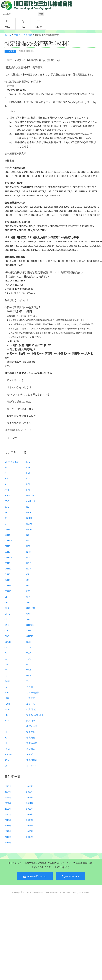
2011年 (30, 803)
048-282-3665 (70, 876)
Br (6, 518)
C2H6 (7, 546)
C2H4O (8, 540)
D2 (6, 659)
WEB (8, 24)
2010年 (30, 809)
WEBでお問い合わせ (35, 876)
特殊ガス (31, 732)
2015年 (8, 842)
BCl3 (7, 507)
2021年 (8, 809)
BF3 (7, 512)
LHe (28, 467)
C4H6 (7, 574)
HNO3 (7, 749)
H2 (6, 687)
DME (7, 664)
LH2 (28, 462)
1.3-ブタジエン (12, 462)
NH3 (28, 552)
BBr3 (7, 501)
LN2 (28, 473)
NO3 (29, 569)
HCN (7, 720)
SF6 (28, 602)
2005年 (30, 837)
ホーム (8, 35)
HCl (6, 715)
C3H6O (8, 557)
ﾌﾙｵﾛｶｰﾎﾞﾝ (31, 766)
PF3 (28, 591)
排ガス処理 (32, 726)
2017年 (8, 831)
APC (7, 478)
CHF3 (7, 614)
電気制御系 (32, 760)
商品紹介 (31, 720)
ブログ (17, 35)
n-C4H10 (31, 501)
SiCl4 (29, 614)
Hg (6, 737)
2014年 (30, 786)
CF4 (7, 602)
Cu (6, 653)
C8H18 (8, 591)
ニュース (31, 704)
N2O (29, 512)
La (6, 766)
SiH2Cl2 (30, 625)
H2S (7, 698)
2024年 (8, 792)
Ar (6, 484)
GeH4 (7, 681)
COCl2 (8, 642)
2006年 (30, 831)
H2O (7, 692)
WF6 (29, 676)
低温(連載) (31, 709)
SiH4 (29, 630)
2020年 (8, 814)
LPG (28, 490)
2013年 (30, 792)
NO (28, 557)
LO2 (28, 484)
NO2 (29, 563)
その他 (30, 687)
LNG (29, 478)
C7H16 (8, 585)
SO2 (28, 642)
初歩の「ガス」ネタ (35, 715)
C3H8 (7, 563)
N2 (28, 507)
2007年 (30, 825)
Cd (6, 597)
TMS (29, 659)
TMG (29, 653)
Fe (6, 676)
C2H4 (7, 535)
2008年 (30, 820)
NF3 (28, 546)
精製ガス (31, 754)
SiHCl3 (30, 636)
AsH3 (7, 495)
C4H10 (8, 569)
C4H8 (7, 580)
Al (5, 473)
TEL (23, 24)
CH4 (7, 608)
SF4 (28, 597)
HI (6, 743)
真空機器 (31, 749)
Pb (28, 585)
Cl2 (6, 619)
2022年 (8, 803)
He (6, 726)
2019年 (8, 820)
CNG (7, 625)
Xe (28, 681)
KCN (7, 760)
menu (39, 24)
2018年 (8, 825)
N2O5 (29, 529)
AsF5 (7, 490)
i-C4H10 (8, 754)
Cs (6, 647)
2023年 (8, 797)
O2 (28, 574)
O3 (28, 580)
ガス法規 (28, 35)
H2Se (7, 704)
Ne (28, 540)
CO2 (7, 636)
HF (6, 732)
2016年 (8, 837)
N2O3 (29, 518)
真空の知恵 (32, 743)
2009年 (30, 814)
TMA (29, 647)
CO (6, 630)
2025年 (8, 786)
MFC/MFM (31, 495)
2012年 (30, 797)
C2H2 (7, 529)
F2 (6, 670)
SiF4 (29, 619)
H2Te (7, 709)
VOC (29, 670)
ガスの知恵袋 (33, 692)
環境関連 (31, 737)
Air (6, 467)
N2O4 (29, 524)
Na (28, 535)
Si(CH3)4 (31, 608)
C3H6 (7, 552)
